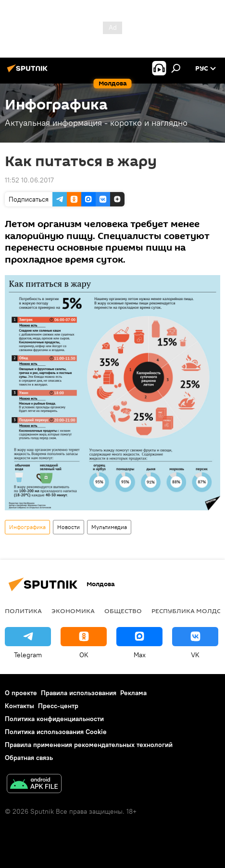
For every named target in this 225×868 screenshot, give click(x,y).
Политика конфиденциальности (54, 719)
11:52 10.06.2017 (29, 180)
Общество (123, 611)
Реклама (133, 693)
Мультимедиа (109, 527)
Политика (23, 611)
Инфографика (27, 527)
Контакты (19, 706)
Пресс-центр (58, 706)
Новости (69, 527)
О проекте (21, 693)
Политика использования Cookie (56, 732)
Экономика (73, 611)
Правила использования (79, 693)
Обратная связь (29, 758)
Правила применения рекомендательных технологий (89, 745)
